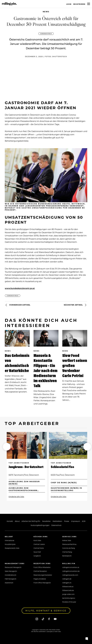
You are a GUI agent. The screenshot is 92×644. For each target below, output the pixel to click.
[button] (7, 447)
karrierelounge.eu (69, 598)
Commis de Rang (69, 548)
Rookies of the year (69, 602)
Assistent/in (9, 583)
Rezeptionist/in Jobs (12, 548)
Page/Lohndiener (40, 579)
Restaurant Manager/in (13, 567)
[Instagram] (37, 619)
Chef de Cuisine (39, 544)
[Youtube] (55, 619)
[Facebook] (49, 619)
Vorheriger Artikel (18, 305)
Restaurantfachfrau (69, 544)
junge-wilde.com (68, 594)
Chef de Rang (67, 552)
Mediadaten (57, 521)
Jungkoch (37, 556)
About (17, 521)
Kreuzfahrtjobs (10, 544)
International (9, 540)
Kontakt (10, 521)
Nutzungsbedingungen (40, 525)
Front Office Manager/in (42, 583)
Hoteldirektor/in (11, 575)
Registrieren (79, 4)
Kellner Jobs (67, 540)
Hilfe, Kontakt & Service (46, 611)
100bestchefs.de (68, 590)
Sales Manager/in (11, 571)
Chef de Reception (40, 571)
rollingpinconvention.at (71, 567)
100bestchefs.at (68, 586)
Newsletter (46, 521)
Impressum (76, 521)
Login (69, 4)
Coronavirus (46, 34)
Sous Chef (37, 552)
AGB (84, 521)
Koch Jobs (37, 540)
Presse (67, 521)
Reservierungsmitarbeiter (43, 575)
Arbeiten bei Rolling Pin (31, 521)
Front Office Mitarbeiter (42, 567)
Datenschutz (56, 525)
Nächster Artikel (76, 305)
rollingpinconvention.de (71, 571)
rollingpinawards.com (70, 575)
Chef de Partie (39, 548)
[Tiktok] (43, 619)
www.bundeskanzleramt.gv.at (20, 288)
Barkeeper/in (67, 556)
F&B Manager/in (11, 579)
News (46, 12)
